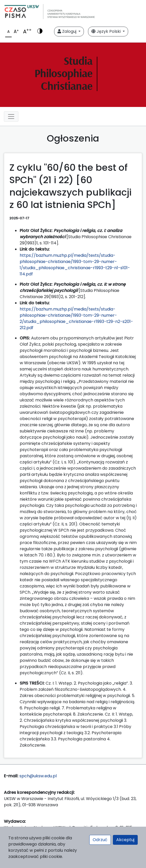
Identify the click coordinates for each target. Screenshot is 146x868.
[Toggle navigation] (11, 117)
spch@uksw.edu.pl (38, 776)
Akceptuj (125, 840)
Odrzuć (100, 840)
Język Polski (107, 31)
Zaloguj (67, 31)
